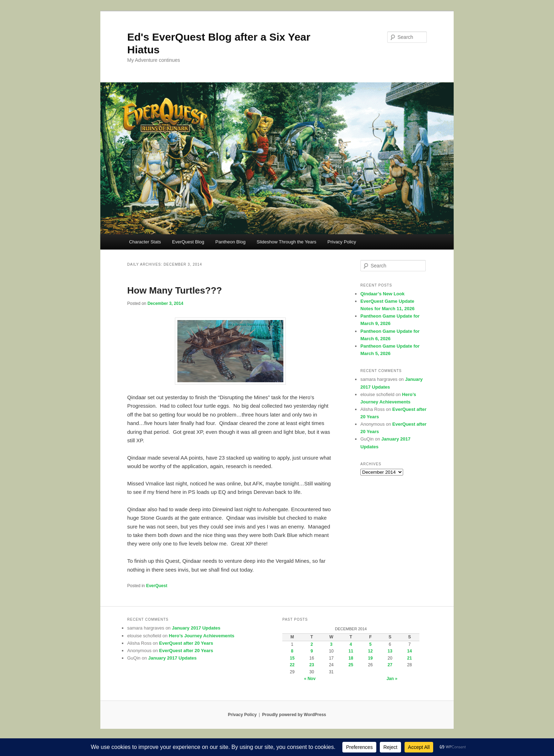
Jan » (392, 679)
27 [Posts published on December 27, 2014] (390, 665)
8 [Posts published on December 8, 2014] (292, 651)
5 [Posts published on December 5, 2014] (370, 644)
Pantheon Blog (231, 242)
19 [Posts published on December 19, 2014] (370, 658)
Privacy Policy (342, 242)
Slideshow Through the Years (286, 242)
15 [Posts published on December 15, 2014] (292, 658)
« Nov (310, 679)
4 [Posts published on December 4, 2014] (351, 644)
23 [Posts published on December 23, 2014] (312, 665)
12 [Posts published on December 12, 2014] (370, 651)
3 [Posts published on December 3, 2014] (331, 644)
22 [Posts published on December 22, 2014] (292, 665)
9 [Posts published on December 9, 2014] (312, 651)
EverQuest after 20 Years (186, 643)
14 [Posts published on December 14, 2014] (409, 651)
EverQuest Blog (188, 242)
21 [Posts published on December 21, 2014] (409, 658)
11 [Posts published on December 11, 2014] (351, 651)
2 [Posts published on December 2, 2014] (312, 644)
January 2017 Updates (196, 628)
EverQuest (157, 586)
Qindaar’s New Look (382, 294)
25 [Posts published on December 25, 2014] (351, 665)
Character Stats (145, 242)
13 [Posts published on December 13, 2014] (390, 651)
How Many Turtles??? (175, 290)
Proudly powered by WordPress (294, 715)
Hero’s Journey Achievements (202, 636)
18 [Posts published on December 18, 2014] (351, 658)
